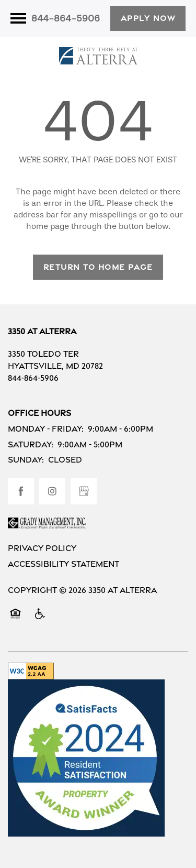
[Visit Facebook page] (21, 491)
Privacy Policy (42, 548)
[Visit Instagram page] (52, 491)
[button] (148, 18)
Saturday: (31, 444)
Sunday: (26, 460)
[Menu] (18, 18)
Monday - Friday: (46, 429)
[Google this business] (84, 491)
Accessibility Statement (64, 564)
